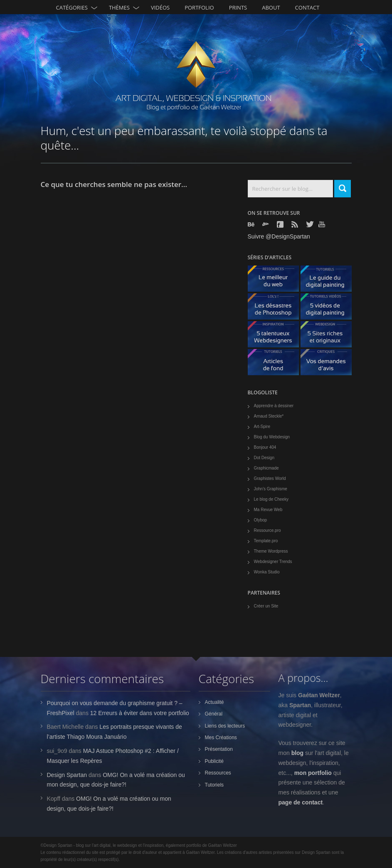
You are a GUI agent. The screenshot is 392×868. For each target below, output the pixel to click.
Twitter (310, 224)
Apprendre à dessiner (274, 406)
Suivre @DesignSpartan (279, 236)
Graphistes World (270, 478)
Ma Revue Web (268, 510)
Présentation (219, 749)
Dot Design (264, 458)
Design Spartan (67, 775)
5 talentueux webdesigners (276, 336)
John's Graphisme (271, 489)
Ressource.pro (267, 530)
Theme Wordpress (271, 551)
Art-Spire (262, 427)
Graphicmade (266, 468)
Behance (252, 224)
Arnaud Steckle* (269, 416)
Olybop (261, 520)
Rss (296, 224)
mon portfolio (313, 773)
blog (298, 753)
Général (214, 714)
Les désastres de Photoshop (276, 309)
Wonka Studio (267, 572)
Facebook (281, 224)
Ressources (218, 773)
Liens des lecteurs (225, 726)
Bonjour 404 (265, 447)
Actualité (214, 702)
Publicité (214, 761)
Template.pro (266, 541)
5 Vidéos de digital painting (329, 309)
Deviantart (266, 224)
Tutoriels (214, 785)
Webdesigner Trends (273, 562)
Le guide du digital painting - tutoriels (329, 281)
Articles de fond (276, 364)
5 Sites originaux (329, 336)
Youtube (323, 224)
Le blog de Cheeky (271, 499)
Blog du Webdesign (272, 437)
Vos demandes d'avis (329, 364)
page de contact (301, 802)
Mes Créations (221, 738)
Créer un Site (266, 606)
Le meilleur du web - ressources (276, 281)
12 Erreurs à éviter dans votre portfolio (140, 713)
